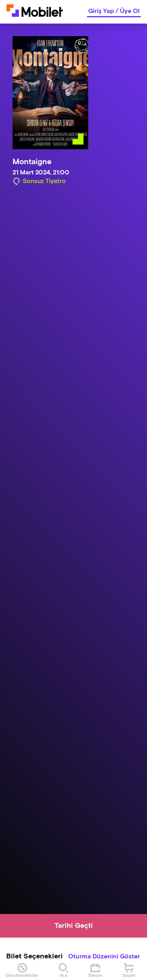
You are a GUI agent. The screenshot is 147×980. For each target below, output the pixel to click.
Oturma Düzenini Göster (104, 957)
